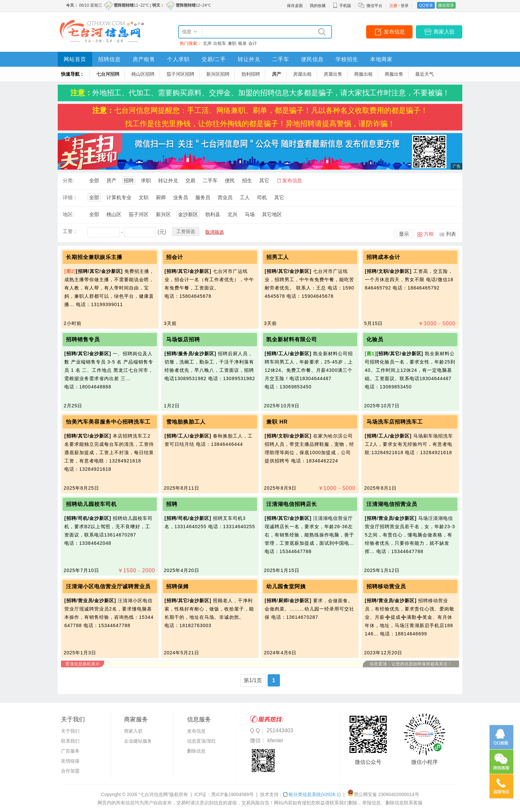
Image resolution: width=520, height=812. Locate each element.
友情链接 (70, 761)
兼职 (232, 43)
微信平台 (374, 6)
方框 (429, 234)
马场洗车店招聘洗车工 (395, 422)
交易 (190, 180)
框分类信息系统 (312, 794)
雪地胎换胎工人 (186, 422)
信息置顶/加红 (202, 741)
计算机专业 (119, 197)
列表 (451, 234)
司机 (262, 197)
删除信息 (196, 751)
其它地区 (272, 214)
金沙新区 (188, 214)
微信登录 (446, 5)
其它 (264, 180)
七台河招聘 (108, 74)
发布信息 (394, 32)
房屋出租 (302, 74)
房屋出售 (333, 74)
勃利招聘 (251, 74)
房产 (277, 74)
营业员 (225, 197)
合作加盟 (70, 771)
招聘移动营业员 (386, 586)
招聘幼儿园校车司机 (91, 504)
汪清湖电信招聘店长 (292, 504)
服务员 (203, 197)
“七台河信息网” (154, 794)
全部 (94, 180)
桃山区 (114, 214)
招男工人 (278, 257)
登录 (405, 6)
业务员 (181, 197)
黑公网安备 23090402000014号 (383, 794)
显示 (404, 234)
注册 (393, 6)
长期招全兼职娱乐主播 (94, 257)
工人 (245, 197)
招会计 (175, 257)
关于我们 (70, 731)
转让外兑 (249, 59)
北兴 (232, 214)
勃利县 (213, 214)
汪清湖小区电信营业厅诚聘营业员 (108, 586)
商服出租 (363, 74)
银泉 (242, 43)
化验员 (375, 339)
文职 (144, 197)
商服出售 (394, 74)
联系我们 (70, 741)
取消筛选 (215, 232)
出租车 (220, 43)
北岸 (207, 43)
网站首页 (75, 59)
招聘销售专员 (83, 339)
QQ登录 (426, 5)
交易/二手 (214, 59)
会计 (253, 43)
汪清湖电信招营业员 (392, 504)
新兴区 (163, 214)
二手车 (281, 59)
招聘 (129, 180)
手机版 (342, 6)
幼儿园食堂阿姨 (286, 586)
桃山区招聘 (143, 74)
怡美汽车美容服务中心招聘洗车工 (108, 422)
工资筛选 (186, 231)
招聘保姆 (177, 586)
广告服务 (70, 751)
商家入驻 (444, 32)
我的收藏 (318, 6)
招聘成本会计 (383, 257)
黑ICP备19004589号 (232, 794)
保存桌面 (295, 6)
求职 (146, 180)
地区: (68, 214)
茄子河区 (139, 214)
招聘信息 (109, 59)
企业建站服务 (138, 741)
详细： (70, 197)
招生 (247, 180)
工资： (70, 231)
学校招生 (347, 59)
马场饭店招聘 (183, 339)
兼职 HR (277, 422)
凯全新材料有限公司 (292, 339)
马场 (250, 214)
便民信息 (312, 59)
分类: (68, 180)
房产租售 (144, 59)
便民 (230, 180)
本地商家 (381, 59)
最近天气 (424, 74)
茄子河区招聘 (180, 74)
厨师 (161, 197)
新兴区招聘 (218, 74)
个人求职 (178, 59)
